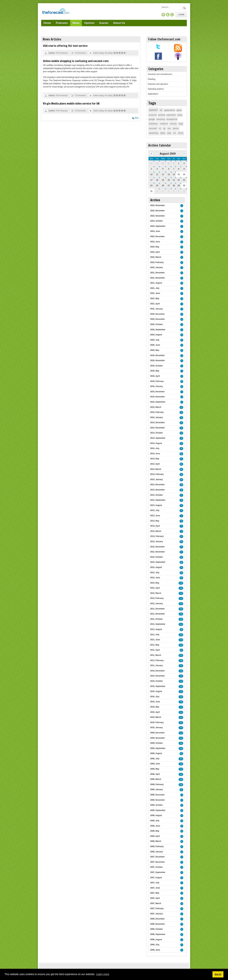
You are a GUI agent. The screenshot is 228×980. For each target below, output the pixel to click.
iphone (176, 128)
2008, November (158, 800)
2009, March (156, 779)
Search (185, 8)
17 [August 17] (151, 180)
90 (181, 630)
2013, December (157, 485)
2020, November (158, 319)
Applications (153, 94)
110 (181, 593)
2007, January (157, 914)
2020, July (155, 340)
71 (181, 495)
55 (181, 464)
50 (181, 454)
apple (179, 110)
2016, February (157, 381)
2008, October (157, 805)
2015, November (158, 397)
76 (181, 500)
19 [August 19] (163, 180)
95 (181, 542)
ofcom (181, 133)
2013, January (157, 541)
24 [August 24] (151, 186)
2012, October (157, 557)
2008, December (157, 795)
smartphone (172, 119)
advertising (154, 133)
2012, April (155, 588)
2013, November (158, 490)
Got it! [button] (218, 974)
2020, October (157, 324)
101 (181, 655)
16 (181, 407)
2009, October (157, 743)
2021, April (155, 304)
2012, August (156, 567)
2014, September (158, 438)
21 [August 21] (174, 180)
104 (181, 717)
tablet (163, 133)
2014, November (158, 428)
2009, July (155, 759)
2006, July (155, 945)
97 (181, 536)
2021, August (156, 283)
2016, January (157, 386)
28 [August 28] (174, 186)
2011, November (158, 614)
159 (181, 759)
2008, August (156, 815)
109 (181, 614)
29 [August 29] (179, 186)
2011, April (155, 650)
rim (175, 133)
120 (181, 640)
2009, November (158, 738)
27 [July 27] (151, 163)
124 (181, 635)
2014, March (156, 469)
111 (181, 692)
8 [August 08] (179, 169)
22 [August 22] (179, 180)
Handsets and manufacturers (160, 74)
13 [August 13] (169, 174)
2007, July (155, 883)
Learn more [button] (103, 974)
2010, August (156, 691)
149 (181, 743)
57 (181, 506)
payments (171, 115)
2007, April (155, 898)
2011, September (158, 624)
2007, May (155, 893)
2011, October (157, 619)
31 (181, 444)
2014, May (155, 459)
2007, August (156, 878)
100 (181, 588)
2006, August (156, 940)
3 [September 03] (169, 191)
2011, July (155, 635)
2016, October (157, 366)
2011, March (156, 655)
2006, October (157, 929)
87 (181, 552)
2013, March (156, 531)
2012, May (155, 583)
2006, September (158, 934)
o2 (160, 128)
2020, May (155, 350)
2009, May (155, 769)
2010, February (157, 722)
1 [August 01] (179, 163)
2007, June (155, 888)
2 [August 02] (184, 163)
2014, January (157, 479)
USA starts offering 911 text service (65, 46)
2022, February (157, 262)
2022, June (155, 242)
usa (169, 128)
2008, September (158, 810)
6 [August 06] (169, 169)
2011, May (155, 645)
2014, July (155, 448)
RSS (137, 118)
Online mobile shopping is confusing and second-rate (76, 61)
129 (181, 604)
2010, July (155, 697)
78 (181, 474)
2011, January (157, 665)
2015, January (157, 417)
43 (181, 449)
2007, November (158, 862)
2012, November (158, 552)
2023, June (155, 231)
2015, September (158, 402)
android (162, 115)
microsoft (153, 128)
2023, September (158, 226)
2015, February (157, 412)
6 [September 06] (184, 191)
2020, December (157, 314)
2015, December (157, 392)
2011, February (157, 660)
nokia (180, 115)
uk (161, 110)
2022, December (157, 236)
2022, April (155, 252)
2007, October (157, 867)
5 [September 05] (179, 191)
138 (181, 661)
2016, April (155, 376)
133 (181, 583)
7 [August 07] (174, 169)
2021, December (157, 273)
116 (181, 666)
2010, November (158, 676)
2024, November (158, 205)
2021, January (157, 309)
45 (181, 428)
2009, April (155, 774)
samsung (161, 119)
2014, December (157, 423)
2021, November (158, 278)
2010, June (155, 702)
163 (181, 779)
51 (181, 459)
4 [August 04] (157, 169)
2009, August (156, 753)
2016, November (158, 361)
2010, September (158, 686)
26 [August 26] (163, 186)
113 (181, 598)
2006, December (157, 919)
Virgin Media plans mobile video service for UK (71, 103)
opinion (153, 110)
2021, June (155, 293)
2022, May (155, 247)
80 (181, 578)
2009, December (157, 733)
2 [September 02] (163, 191)
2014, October (157, 433)
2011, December (157, 609)
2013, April (155, 526)
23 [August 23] (184, 180)
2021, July (155, 288)
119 (181, 624)
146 (181, 738)
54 (181, 433)
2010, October (157, 681)
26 (181, 418)
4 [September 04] (174, 191)
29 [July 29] (163, 163)
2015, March (156, 407)
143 (181, 728)
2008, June (155, 826)
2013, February (157, 536)
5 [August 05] (163, 169)
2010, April (155, 712)
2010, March (156, 717)
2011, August (156, 629)
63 (181, 469)
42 (181, 438)
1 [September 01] (157, 191)
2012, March (156, 593)
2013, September (158, 500)
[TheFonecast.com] (56, 12)
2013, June (155, 516)
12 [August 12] (163, 174)
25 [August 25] (157, 186)
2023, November (158, 216)
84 (181, 480)
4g (164, 128)
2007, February (157, 908)
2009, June (155, 764)
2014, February (157, 474)
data (169, 133)
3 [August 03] (151, 169)
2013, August (156, 505)
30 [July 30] (169, 163)
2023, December (157, 211)
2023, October (157, 221)
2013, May (155, 521)
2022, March (156, 257)
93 (181, 754)
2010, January (157, 728)
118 (181, 671)
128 (181, 702)
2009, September (158, 748)
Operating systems (156, 89)
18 (181, 412)
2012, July (155, 573)
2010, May (155, 707)
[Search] (172, 7)
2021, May (155, 298)
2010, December (157, 671)
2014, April (155, 464)
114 (181, 707)
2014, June (155, 454)
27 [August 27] (169, 186)
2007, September (158, 872)
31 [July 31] (174, 163)
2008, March (156, 841)
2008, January (157, 852)
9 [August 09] (184, 169)
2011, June (155, 640)
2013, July (155, 510)
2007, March (156, 903)
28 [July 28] (157, 163)
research (153, 115)
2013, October (157, 495)
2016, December (157, 355)
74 (181, 526)
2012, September (158, 562)
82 (181, 650)
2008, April (155, 836)
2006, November (158, 924)
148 (181, 749)
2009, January (157, 790)
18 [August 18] (157, 180)
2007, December (157, 857)
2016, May (155, 371)
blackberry (153, 124)
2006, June (155, 950)
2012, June (155, 578)
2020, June (155, 345)
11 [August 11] (157, 174)
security (173, 124)
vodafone (164, 124)
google (152, 119)
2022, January (157, 267)
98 (181, 557)
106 (181, 609)
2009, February (157, 784)
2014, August (156, 443)
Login (181, 15)
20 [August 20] (169, 180)
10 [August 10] (151, 174)
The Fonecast (62, 53)
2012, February (157, 598)
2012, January (157, 603)
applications (169, 110)
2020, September (158, 330)
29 (181, 790)
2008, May (155, 831)
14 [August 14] (174, 174)
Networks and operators (158, 84)
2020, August (156, 335)
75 (181, 511)
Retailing (152, 79)
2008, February (157, 846)
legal (181, 124)
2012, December (157, 547)
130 (181, 619)
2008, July (155, 821)
